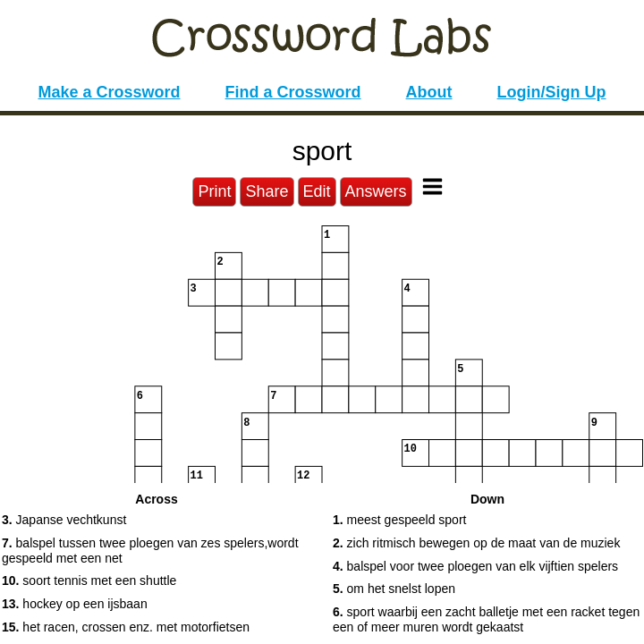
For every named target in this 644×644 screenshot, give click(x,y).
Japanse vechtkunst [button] (64, 520)
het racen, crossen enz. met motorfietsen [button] (126, 627)
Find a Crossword (293, 92)
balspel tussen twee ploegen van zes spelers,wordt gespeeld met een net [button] (150, 551)
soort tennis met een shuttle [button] (89, 580)
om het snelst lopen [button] (394, 589)
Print (214, 191)
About (429, 92)
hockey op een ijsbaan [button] (75, 604)
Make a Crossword (109, 92)
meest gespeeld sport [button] (399, 520)
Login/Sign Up (552, 92)
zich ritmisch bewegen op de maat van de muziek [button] (476, 543)
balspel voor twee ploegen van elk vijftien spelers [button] (475, 566)
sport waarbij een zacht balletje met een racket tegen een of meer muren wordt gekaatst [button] (486, 619)
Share (267, 191)
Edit (317, 191)
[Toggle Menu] (432, 186)
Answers (376, 191)
